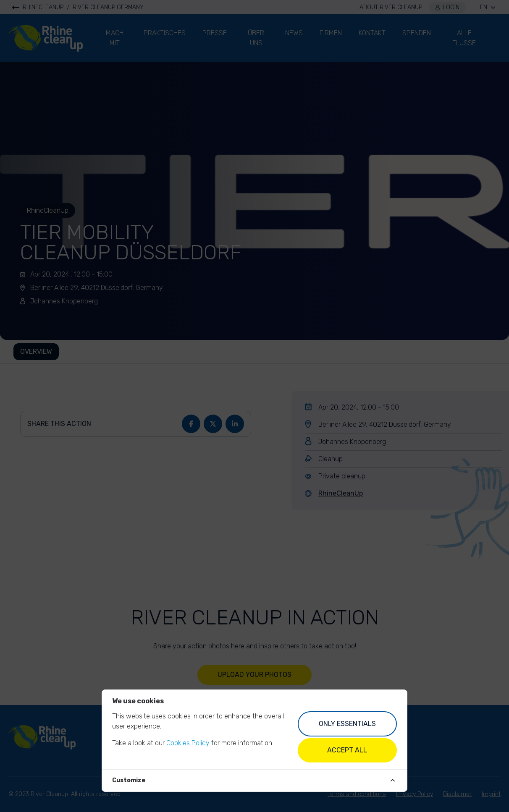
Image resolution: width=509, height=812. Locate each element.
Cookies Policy (188, 743)
